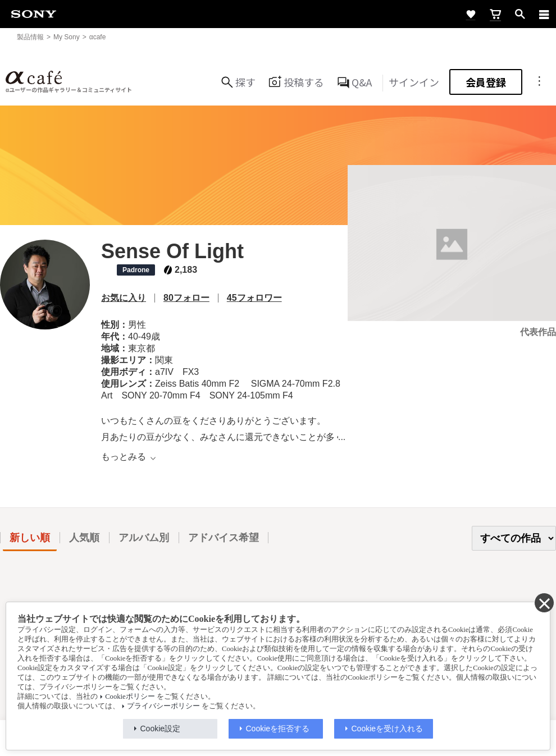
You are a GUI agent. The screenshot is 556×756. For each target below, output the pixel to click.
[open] (520, 14)
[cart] (495, 14)
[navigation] (544, 14)
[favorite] (471, 14)
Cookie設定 (161, 728)
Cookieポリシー (130, 697)
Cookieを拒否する (278, 728)
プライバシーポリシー (163, 706)
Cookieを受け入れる (388, 728)
